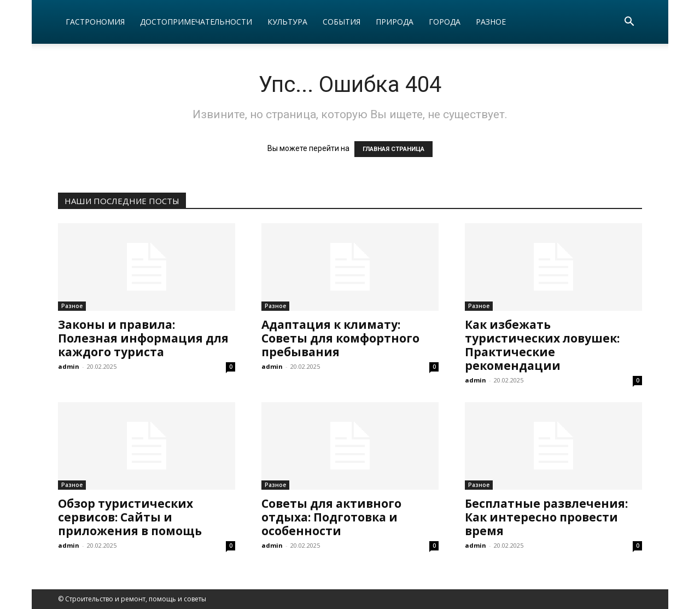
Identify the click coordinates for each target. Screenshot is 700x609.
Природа (395, 22)
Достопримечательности (196, 22)
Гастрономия (95, 22)
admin (69, 366)
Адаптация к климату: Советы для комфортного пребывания (340, 338)
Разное (491, 22)
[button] (629, 23)
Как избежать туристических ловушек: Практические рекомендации (542, 345)
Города (445, 22)
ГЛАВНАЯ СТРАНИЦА (393, 149)
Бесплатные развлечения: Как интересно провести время (546, 517)
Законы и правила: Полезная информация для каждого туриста (143, 338)
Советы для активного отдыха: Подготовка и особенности (331, 517)
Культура (287, 22)
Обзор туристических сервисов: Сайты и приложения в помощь (130, 517)
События (342, 22)
